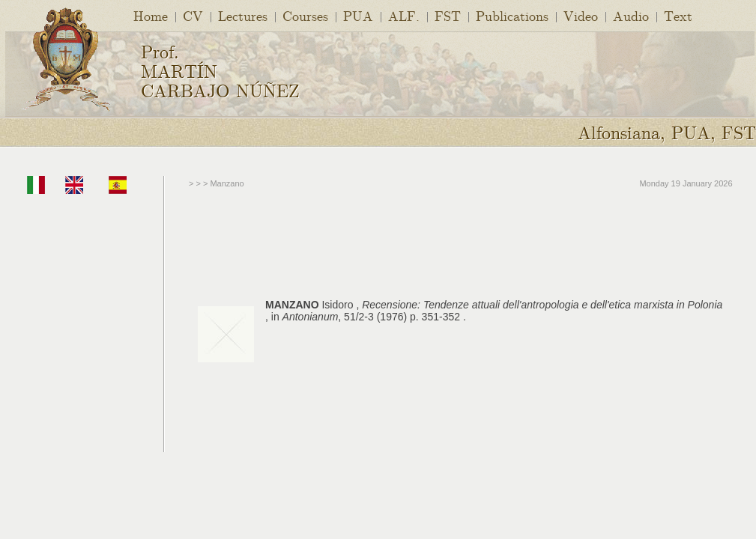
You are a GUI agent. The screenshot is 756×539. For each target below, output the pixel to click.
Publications (512, 15)
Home (151, 15)
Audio (631, 15)
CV (193, 15)
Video (581, 15)
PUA (358, 15)
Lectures (243, 15)
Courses (305, 15)
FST (448, 15)
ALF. (404, 15)
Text (678, 15)
